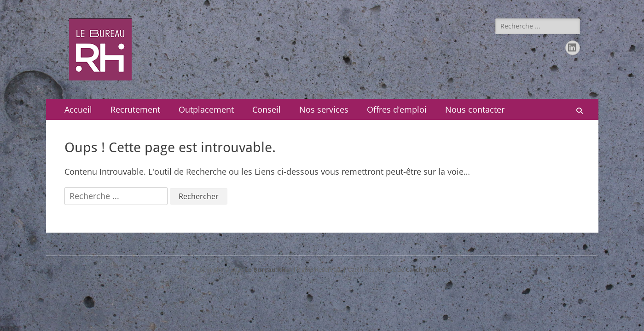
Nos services (324, 109)
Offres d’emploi (397, 109)
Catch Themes (427, 269)
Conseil (267, 109)
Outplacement (206, 109)
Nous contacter (475, 109)
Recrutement (135, 109)
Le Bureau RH (265, 269)
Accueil (78, 109)
